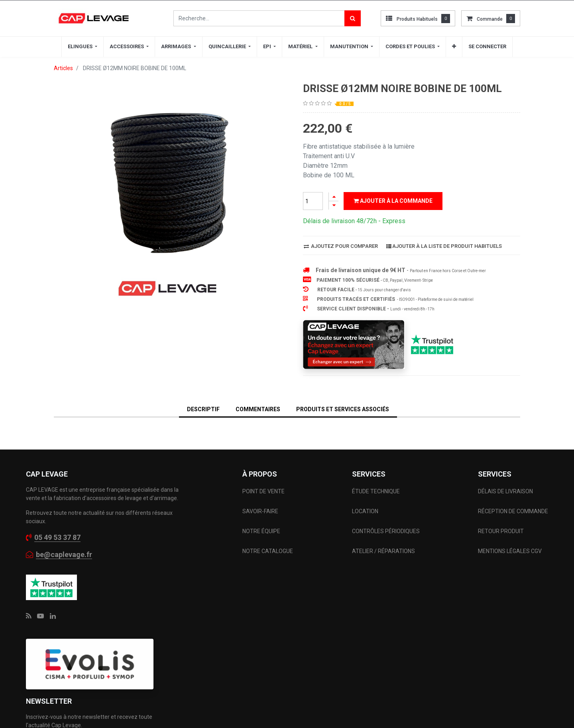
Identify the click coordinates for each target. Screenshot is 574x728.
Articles (63, 68)
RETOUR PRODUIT (501, 531)
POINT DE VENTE (263, 491)
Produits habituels (417, 19)
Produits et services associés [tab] (343, 409)
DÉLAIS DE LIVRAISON (506, 491)
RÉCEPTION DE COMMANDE (513, 511)
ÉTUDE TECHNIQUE (376, 491)
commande (490, 19)
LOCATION (366, 511)
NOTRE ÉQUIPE (261, 531)
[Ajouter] (334, 197)
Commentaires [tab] (258, 409)
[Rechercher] (353, 18)
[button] (454, 47)
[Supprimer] (334, 205)
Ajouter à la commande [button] (393, 201)
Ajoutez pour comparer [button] (341, 246)
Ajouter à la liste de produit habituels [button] (444, 246)
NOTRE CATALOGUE (268, 551)
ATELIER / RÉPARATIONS (383, 551)
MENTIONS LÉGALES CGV (510, 551)
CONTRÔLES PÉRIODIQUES (386, 531)
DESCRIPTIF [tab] (203, 409)
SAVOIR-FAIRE (260, 511)
